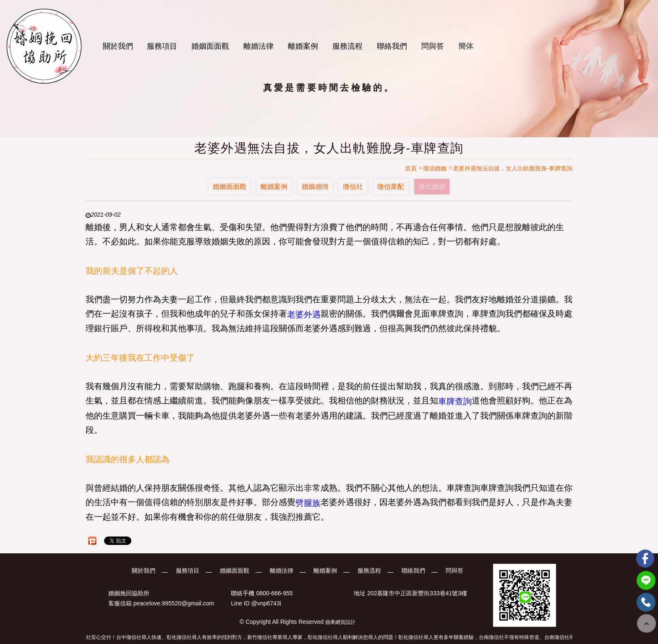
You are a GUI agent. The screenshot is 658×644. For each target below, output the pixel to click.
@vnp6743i (266, 604)
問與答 (433, 46)
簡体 (466, 46)
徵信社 (353, 187)
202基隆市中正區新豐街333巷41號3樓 (417, 593)
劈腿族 (308, 503)
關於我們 (118, 46)
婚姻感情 (315, 187)
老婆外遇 (304, 314)
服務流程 (347, 46)
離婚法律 (258, 46)
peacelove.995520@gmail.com (174, 604)
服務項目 (162, 46)
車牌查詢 (455, 401)
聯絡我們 (392, 46)
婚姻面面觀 (210, 46)
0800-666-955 (274, 593)
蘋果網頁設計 (340, 622)
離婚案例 (303, 46)
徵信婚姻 (432, 187)
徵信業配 (391, 187)
